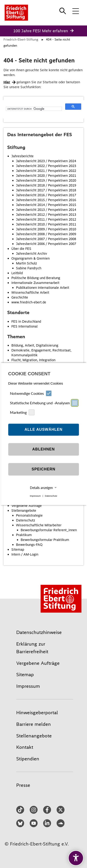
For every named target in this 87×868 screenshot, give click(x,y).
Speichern (43, 469)
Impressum (35, 496)
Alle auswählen (44, 429)
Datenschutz (51, 496)
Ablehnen (43, 449)
